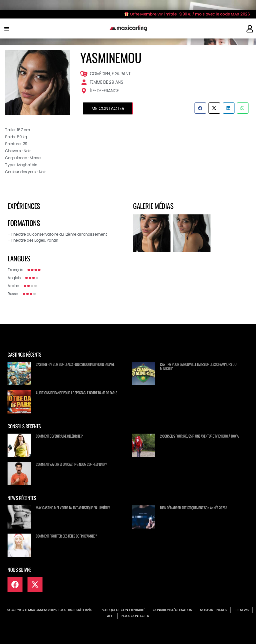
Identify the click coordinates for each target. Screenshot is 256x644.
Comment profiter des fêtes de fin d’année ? (66, 536)
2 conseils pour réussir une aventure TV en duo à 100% (199, 436)
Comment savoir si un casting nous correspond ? (71, 464)
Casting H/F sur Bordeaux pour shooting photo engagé (75, 364)
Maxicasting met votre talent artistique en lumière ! (73, 508)
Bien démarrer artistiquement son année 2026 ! (193, 508)
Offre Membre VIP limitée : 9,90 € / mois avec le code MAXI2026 (187, 14)
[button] (7, 29)
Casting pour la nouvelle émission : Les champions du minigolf (198, 366)
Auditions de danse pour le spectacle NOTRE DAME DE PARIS (76, 393)
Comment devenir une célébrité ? (59, 436)
